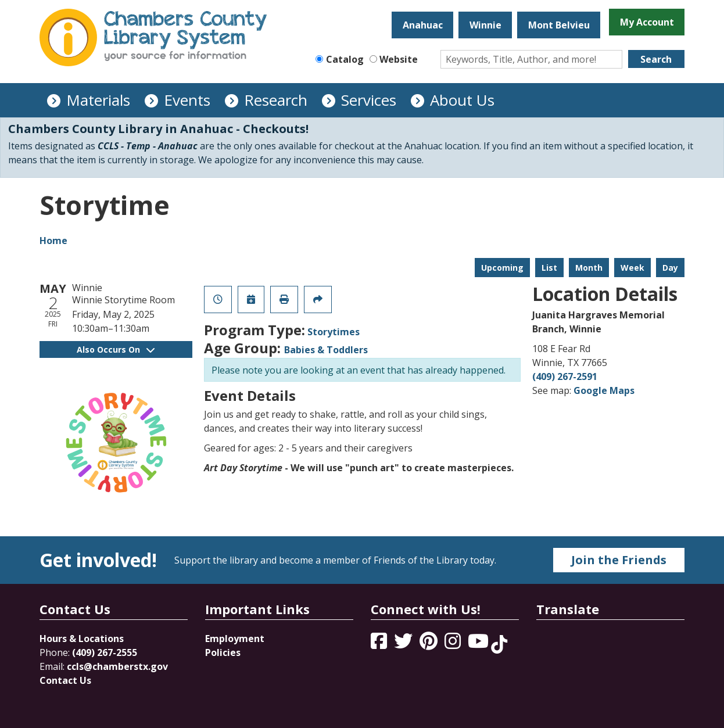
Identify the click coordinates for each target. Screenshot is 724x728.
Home (53, 241)
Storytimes (334, 332)
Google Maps (604, 390)
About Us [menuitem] (462, 100)
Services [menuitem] (369, 100)
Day (670, 268)
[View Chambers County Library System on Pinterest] (430, 644)
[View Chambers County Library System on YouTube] (479, 644)
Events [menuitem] (187, 100)
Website (399, 59)
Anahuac (423, 25)
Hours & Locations (82, 639)
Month (589, 268)
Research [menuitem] (276, 100)
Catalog (345, 59)
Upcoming (502, 268)
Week (632, 268)
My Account (647, 22)
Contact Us (65, 680)
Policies (223, 652)
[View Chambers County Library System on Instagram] (454, 644)
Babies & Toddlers (326, 350)
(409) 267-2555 (105, 652)
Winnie (485, 25)
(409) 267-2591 (565, 376)
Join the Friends (619, 560)
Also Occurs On (116, 349)
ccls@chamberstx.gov (117, 666)
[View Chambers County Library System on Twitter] (404, 644)
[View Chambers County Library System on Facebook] (380, 644)
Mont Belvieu (559, 25)
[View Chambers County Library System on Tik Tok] (499, 644)
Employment (235, 639)
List (549, 268)
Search (656, 59)
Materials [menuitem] (98, 100)
